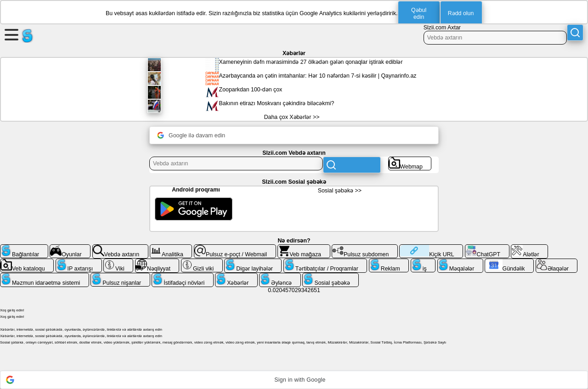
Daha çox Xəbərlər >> (292, 117)
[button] (294, 380)
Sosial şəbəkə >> (340, 191)
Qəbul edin (419, 14)
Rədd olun (461, 13)
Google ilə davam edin (191, 135)
